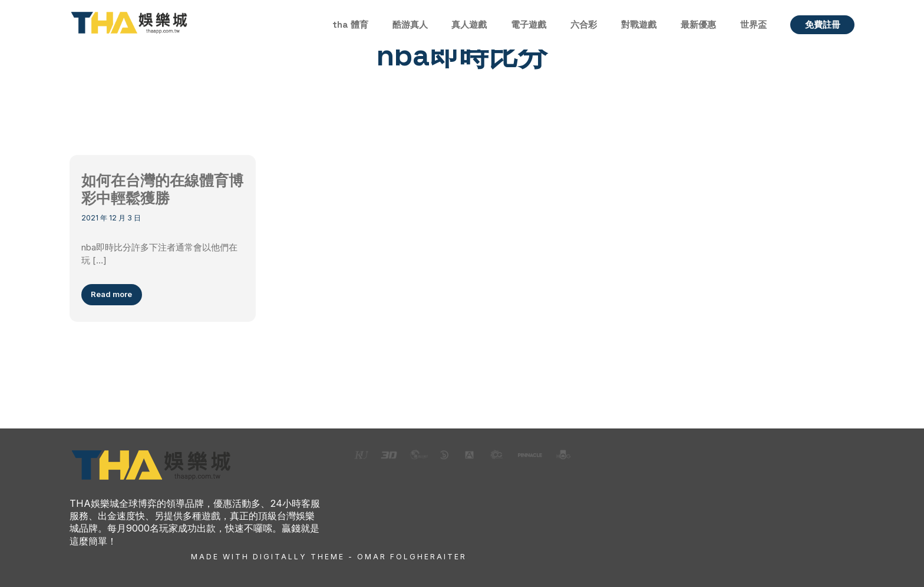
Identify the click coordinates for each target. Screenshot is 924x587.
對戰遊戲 (639, 24)
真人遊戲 (469, 24)
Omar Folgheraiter (412, 557)
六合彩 (584, 24)
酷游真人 (410, 24)
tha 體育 (350, 24)
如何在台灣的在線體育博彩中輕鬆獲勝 (162, 190)
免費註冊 (823, 24)
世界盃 (753, 24)
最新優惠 (698, 24)
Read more (111, 294)
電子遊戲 (529, 24)
